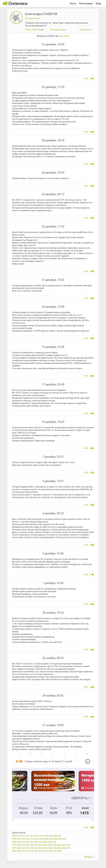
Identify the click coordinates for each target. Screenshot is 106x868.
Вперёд (88, 857)
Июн (41, 836)
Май (46, 836)
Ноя (19, 836)
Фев (60, 839)
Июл (36, 836)
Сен (28, 836)
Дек (19, 839)
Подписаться (32, 18)
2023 (14, 842)
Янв (59, 836)
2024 (14, 839)
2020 (14, 851)
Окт (23, 836)
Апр (50, 836)
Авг (32, 836)
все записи (64, 36)
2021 (14, 848)
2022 (14, 845)
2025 (14, 836)
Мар (55, 836)
